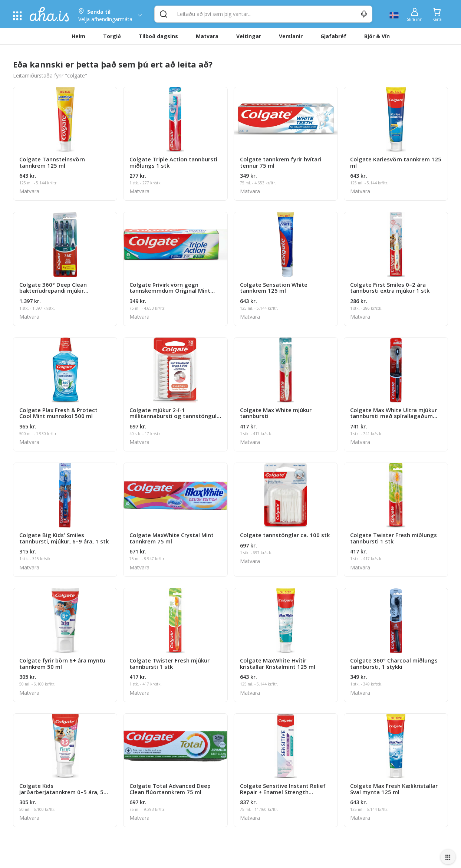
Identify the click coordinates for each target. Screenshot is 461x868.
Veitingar (249, 36)
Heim (78, 36)
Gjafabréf (333, 36)
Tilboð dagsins (158, 36)
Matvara (207, 36)
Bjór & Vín (377, 36)
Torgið (112, 36)
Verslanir (291, 36)
